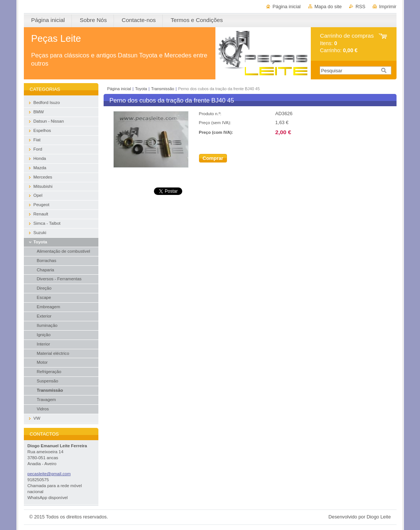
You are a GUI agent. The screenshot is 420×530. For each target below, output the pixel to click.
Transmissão (162, 89)
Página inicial (286, 7)
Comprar (213, 158)
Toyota (141, 89)
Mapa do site (328, 7)
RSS (360, 7)
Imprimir (388, 7)
